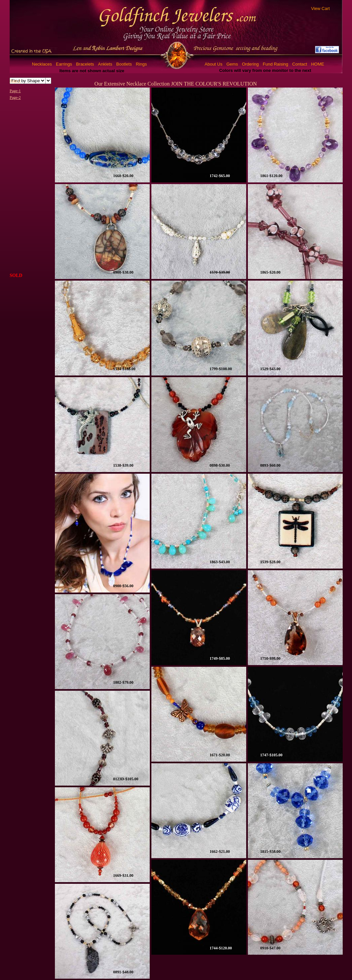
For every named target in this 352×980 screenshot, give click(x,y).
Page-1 (15, 91)
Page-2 (15, 98)
